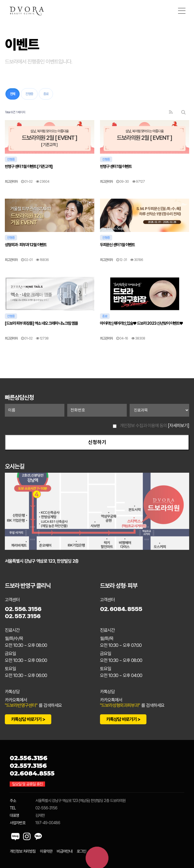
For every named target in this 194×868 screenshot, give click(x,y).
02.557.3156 (28, 766)
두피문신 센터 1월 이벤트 (117, 245)
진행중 (29, 94)
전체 (13, 94)
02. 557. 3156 (23, 616)
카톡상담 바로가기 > (28, 719)
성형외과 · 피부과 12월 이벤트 (26, 245)
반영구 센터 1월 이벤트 (116, 166)
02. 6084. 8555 (121, 609)
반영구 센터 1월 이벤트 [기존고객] (29, 166)
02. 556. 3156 (23, 609)
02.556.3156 (28, 758)
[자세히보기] (178, 426)
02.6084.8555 (32, 773)
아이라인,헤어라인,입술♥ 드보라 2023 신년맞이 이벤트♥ (141, 323)
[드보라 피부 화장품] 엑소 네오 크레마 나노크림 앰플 (41, 323)
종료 (46, 94)
